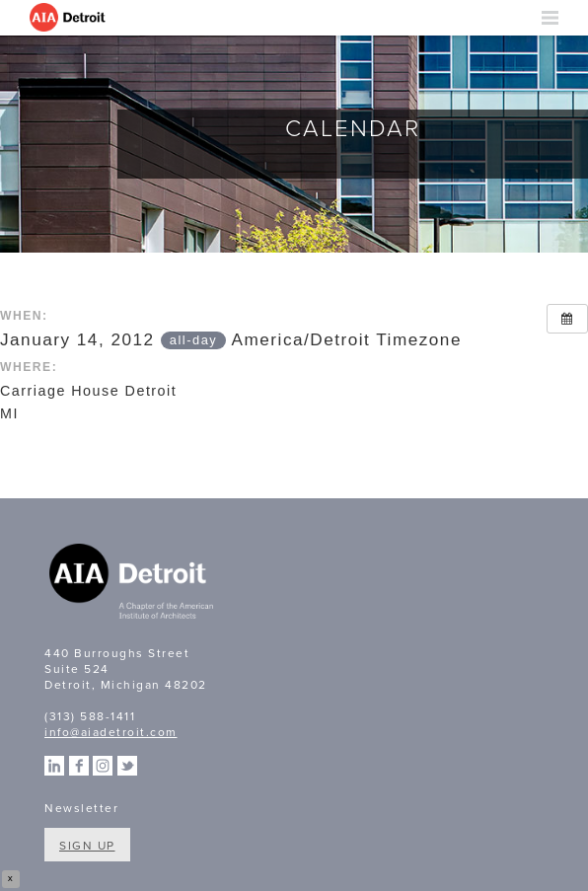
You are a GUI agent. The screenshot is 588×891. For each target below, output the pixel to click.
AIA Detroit (69, 18)
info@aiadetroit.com (111, 732)
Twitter (127, 766)
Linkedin (54, 766)
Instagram (103, 766)
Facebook (79, 766)
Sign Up (87, 846)
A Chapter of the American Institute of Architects (133, 584)
